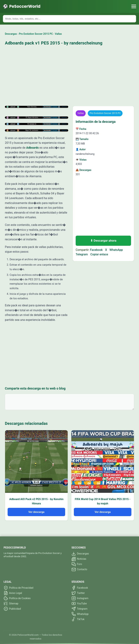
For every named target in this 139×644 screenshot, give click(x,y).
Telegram (82, 254)
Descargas (11, 34)
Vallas (58, 34)
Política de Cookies (17, 598)
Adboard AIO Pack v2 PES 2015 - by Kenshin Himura (36, 501)
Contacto (79, 569)
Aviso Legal (13, 593)
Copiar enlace (99, 254)
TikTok (78, 619)
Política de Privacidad (18, 588)
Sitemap (11, 603)
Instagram (80, 598)
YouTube (79, 603)
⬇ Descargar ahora (103, 241)
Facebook (96, 250)
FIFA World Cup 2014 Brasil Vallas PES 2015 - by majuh (103, 501)
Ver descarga (36, 512)
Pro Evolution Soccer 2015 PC (36, 34)
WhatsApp (116, 250)
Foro (77, 564)
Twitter (78, 593)
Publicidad (12, 609)
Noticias (79, 559)
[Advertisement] (69, 76)
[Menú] (134, 6)
